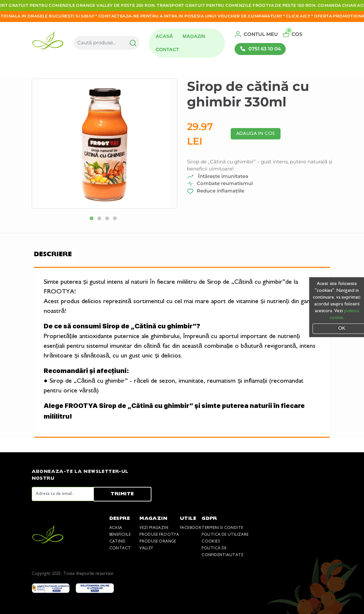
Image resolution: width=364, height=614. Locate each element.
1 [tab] (93, 220)
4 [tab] (116, 220)
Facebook (191, 528)
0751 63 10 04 (260, 49)
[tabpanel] (105, 144)
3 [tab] (108, 220)
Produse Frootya (159, 535)
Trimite (122, 494)
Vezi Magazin (154, 528)
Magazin (194, 36)
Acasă (164, 36)
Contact (167, 49)
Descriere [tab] (53, 255)
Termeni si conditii (222, 528)
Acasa (116, 528)
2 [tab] (101, 220)
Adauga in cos (256, 134)
